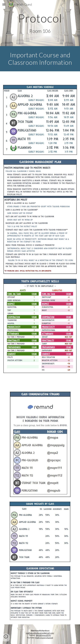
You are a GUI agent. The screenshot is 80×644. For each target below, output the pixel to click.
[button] (4, 4)
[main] (40, 18)
